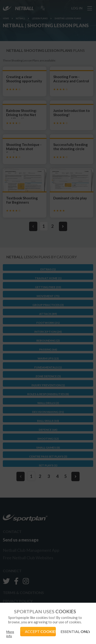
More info (10, 634)
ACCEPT (40, 631)
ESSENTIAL (75, 631)
